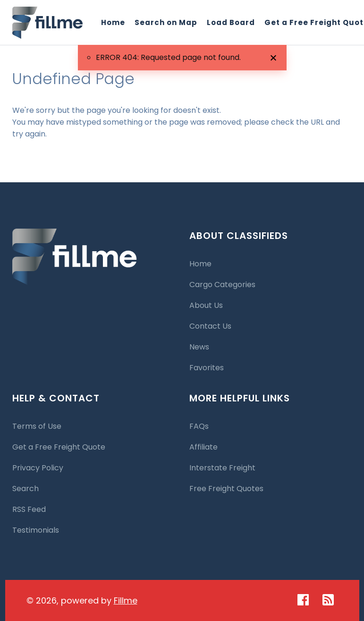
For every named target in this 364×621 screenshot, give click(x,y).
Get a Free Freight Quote (59, 447)
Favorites (207, 368)
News (199, 347)
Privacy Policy (38, 468)
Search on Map (166, 22)
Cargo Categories (222, 285)
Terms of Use (37, 426)
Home (113, 22)
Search (25, 489)
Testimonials (36, 530)
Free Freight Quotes (226, 489)
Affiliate (203, 447)
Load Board (231, 22)
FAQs (199, 426)
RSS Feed (29, 509)
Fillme (126, 600)
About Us (206, 305)
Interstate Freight (222, 468)
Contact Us (210, 326)
